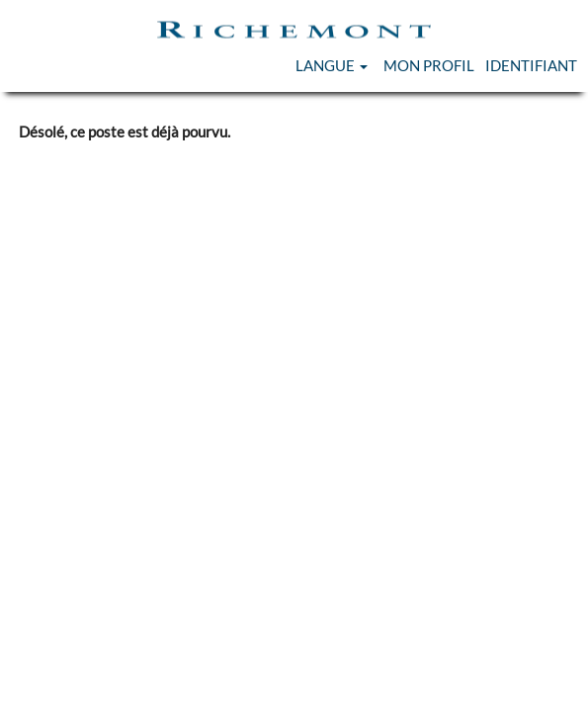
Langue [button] (332, 65)
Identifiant (531, 65)
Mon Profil (429, 65)
